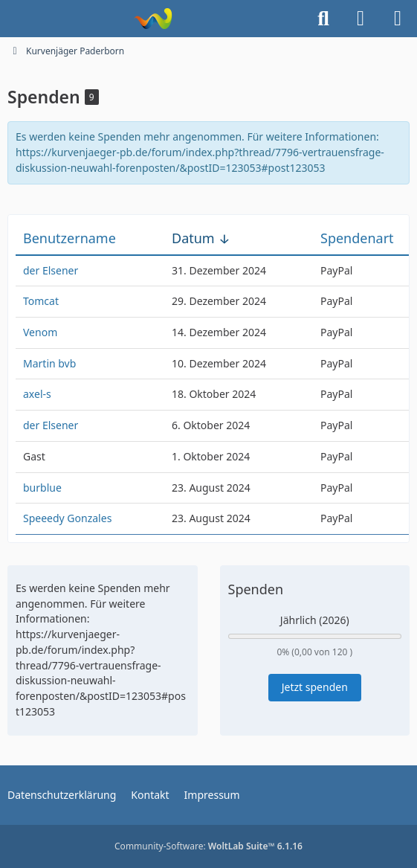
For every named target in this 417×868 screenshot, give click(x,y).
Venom (40, 332)
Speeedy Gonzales (67, 518)
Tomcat (41, 301)
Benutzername (69, 238)
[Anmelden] (361, 19)
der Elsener (51, 270)
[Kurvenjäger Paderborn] (153, 19)
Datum (193, 238)
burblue (42, 488)
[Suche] (323, 19)
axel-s (37, 394)
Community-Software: (208, 846)
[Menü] (398, 19)
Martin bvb (49, 363)
